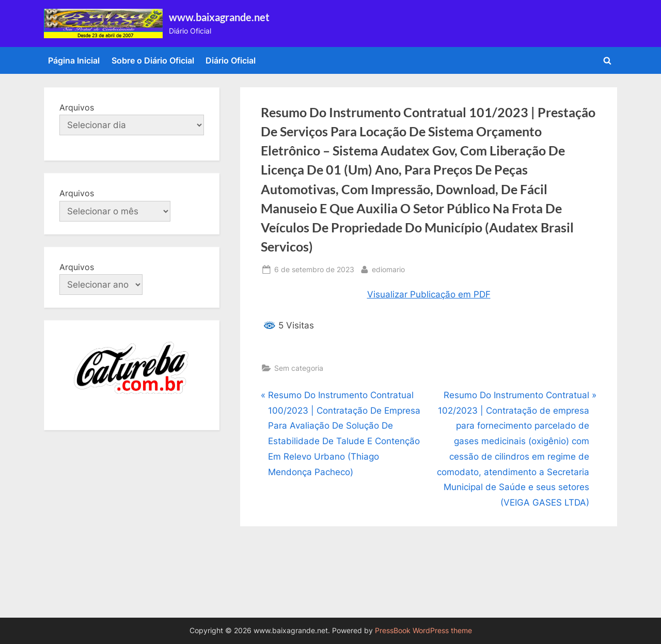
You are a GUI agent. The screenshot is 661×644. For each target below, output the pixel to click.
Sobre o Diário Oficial (153, 60)
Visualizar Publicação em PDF (429, 294)
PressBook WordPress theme (423, 631)
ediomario (388, 268)
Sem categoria (299, 368)
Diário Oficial (231, 60)
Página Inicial (74, 60)
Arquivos (77, 107)
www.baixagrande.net (219, 17)
